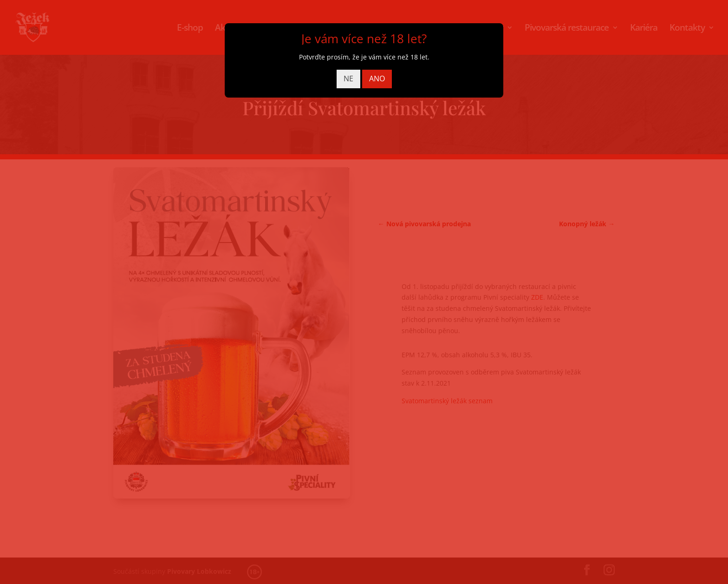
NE (348, 79)
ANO (377, 79)
